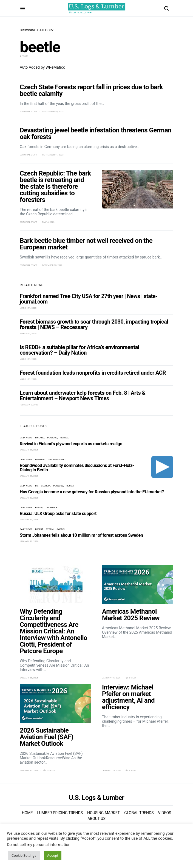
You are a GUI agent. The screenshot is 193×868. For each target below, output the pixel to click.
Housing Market (103, 813)
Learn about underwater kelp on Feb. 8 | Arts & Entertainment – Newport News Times (83, 396)
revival (65, 438)
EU (36, 486)
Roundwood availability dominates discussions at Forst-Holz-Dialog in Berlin (77, 468)
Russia (70, 486)
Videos (165, 813)
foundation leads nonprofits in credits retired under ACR (93, 373)
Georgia (46, 486)
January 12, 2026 (29, 541)
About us (96, 819)
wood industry (57, 459)
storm (50, 529)
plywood (52, 438)
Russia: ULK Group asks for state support (58, 514)
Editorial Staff (29, 112)
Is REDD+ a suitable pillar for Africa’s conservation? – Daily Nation (80, 350)
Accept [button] (53, 856)
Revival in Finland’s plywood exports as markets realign (71, 444)
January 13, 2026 (29, 498)
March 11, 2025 (28, 308)
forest (39, 529)
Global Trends (139, 813)
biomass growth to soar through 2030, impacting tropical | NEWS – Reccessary (94, 324)
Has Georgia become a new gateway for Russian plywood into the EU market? (92, 492)
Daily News (26, 438)
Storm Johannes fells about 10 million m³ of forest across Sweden (81, 535)
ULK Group (52, 507)
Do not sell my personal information (39, 845)
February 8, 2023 (29, 405)
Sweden (61, 529)
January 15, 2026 (29, 450)
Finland (39, 438)
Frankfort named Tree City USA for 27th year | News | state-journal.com (89, 299)
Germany (40, 459)
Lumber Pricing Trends (60, 813)
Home (27, 813)
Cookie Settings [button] (24, 856)
